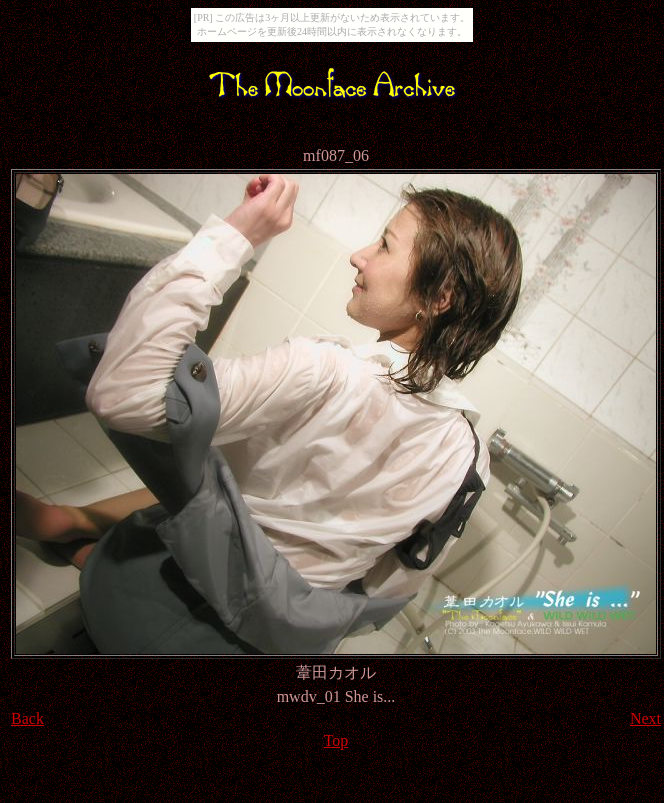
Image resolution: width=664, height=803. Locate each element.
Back (27, 718)
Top (336, 740)
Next (645, 718)
